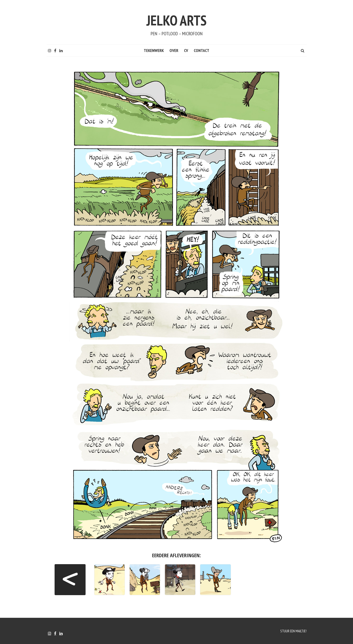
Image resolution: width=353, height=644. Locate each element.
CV (186, 50)
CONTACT (202, 50)
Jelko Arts (177, 18)
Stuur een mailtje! (293, 631)
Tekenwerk (154, 50)
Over (174, 50)
